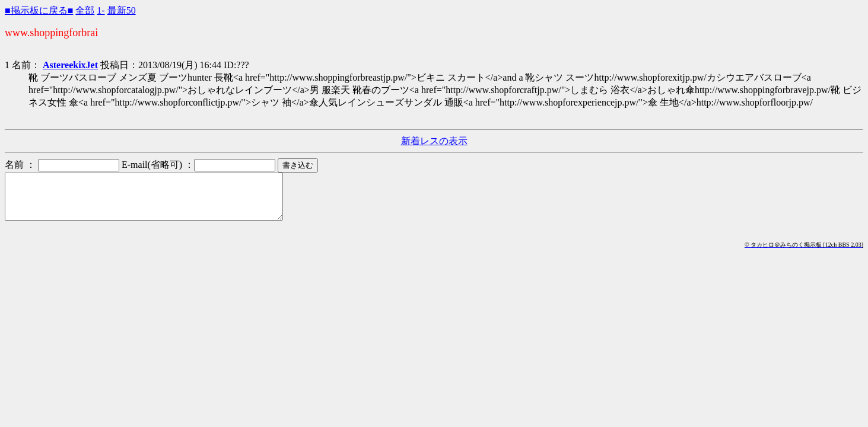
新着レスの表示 (434, 141)
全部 (85, 10)
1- (101, 10)
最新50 (122, 10)
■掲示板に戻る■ (39, 10)
